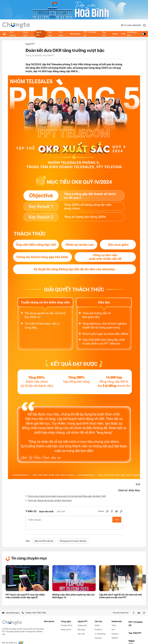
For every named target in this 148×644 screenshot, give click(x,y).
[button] (144, 573)
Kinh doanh (13, 34)
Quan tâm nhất (46, 512)
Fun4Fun (98, 623)
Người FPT (38, 34)
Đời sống (81, 623)
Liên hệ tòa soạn (11, 607)
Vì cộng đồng (100, 628)
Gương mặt (82, 619)
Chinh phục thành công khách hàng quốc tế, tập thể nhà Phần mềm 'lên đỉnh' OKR (67, 496)
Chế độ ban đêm (137, 34)
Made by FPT (66, 623)
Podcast (115, 628)
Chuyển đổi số (67, 619)
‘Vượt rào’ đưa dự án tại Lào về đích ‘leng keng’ (50, 500)
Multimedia (75, 34)
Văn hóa (50, 34)
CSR (124, 34)
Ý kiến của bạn (74, 520)
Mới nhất (61, 512)
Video (114, 619)
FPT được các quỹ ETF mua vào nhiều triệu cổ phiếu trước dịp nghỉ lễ (25, 590)
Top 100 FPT (135, 627)
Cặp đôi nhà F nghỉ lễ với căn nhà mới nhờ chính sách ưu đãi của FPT (121, 590)
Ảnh (113, 623)
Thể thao (61, 34)
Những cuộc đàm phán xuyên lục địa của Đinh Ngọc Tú (73, 590)
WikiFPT (115, 632)
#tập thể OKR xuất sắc (44, 535)
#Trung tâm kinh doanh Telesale (73, 535)
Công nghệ (25, 34)
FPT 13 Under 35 (91, 34)
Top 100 (104, 34)
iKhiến (97, 619)
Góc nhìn (81, 628)
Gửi (117, 520)
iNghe (115, 34)
